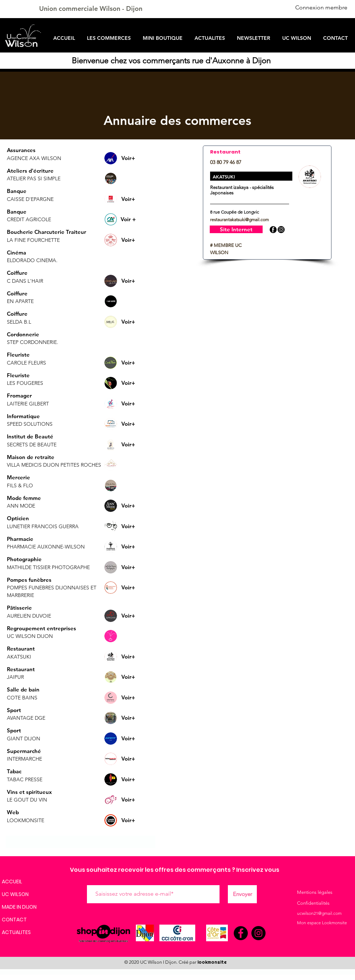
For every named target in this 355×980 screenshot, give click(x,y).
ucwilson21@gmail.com (319, 913)
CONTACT (14, 920)
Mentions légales (315, 892)
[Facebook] (241, 933)
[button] (128, 178)
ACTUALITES (16, 932)
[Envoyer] (242, 894)
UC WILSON (15, 894)
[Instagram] (258, 933)
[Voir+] (128, 158)
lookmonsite (212, 962)
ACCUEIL (12, 882)
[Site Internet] (236, 229)
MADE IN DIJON (19, 907)
